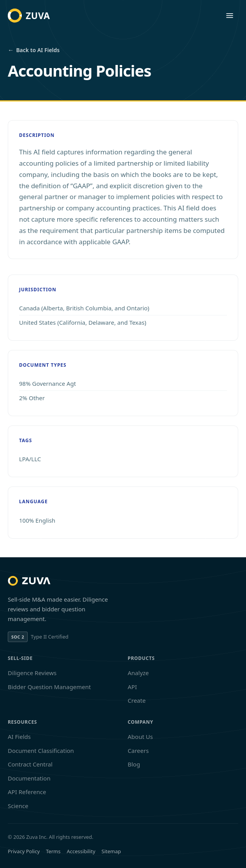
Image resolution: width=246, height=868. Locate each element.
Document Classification (41, 751)
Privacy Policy (24, 851)
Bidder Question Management (49, 687)
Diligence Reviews (32, 673)
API (132, 687)
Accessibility (81, 851)
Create (137, 700)
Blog (134, 764)
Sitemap (111, 851)
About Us (140, 737)
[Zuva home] (29, 16)
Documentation (29, 778)
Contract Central (30, 764)
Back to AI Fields (34, 50)
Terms (53, 851)
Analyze (138, 673)
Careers (138, 751)
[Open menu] (230, 16)
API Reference (27, 792)
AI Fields (19, 737)
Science (18, 806)
